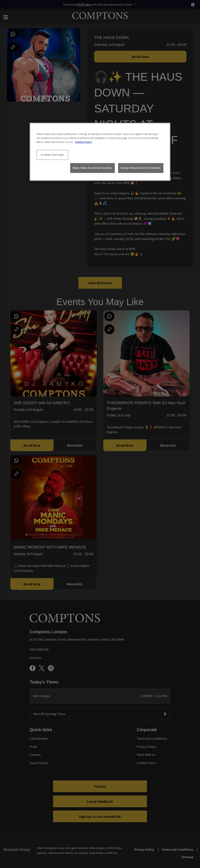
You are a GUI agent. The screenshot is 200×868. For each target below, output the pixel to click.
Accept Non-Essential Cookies (141, 168)
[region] (100, 152)
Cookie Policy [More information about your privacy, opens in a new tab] (83, 142)
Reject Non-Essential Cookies (92, 168)
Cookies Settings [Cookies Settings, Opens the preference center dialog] (52, 155)
